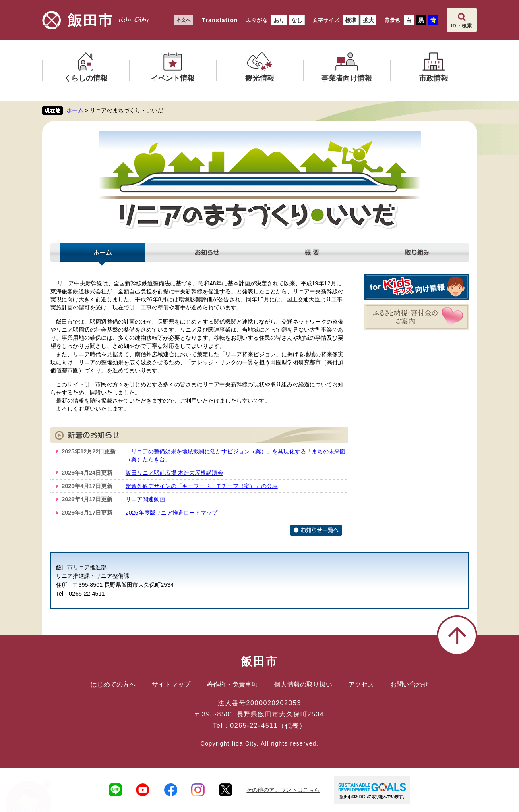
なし (297, 20)
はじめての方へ (113, 684)
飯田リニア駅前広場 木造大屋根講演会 (174, 473)
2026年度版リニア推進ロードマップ (172, 513)
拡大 (368, 20)
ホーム (75, 110)
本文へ (184, 20)
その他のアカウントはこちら (283, 790)
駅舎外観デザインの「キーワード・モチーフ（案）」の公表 (202, 486)
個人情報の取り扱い (303, 684)
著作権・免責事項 (232, 684)
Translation (220, 20)
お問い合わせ (409, 684)
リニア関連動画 (145, 499)
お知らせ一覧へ (316, 530)
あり (279, 20)
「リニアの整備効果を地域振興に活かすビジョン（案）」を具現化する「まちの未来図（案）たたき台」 (236, 455)
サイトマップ (171, 684)
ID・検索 (462, 26)
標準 (351, 20)
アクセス (361, 684)
